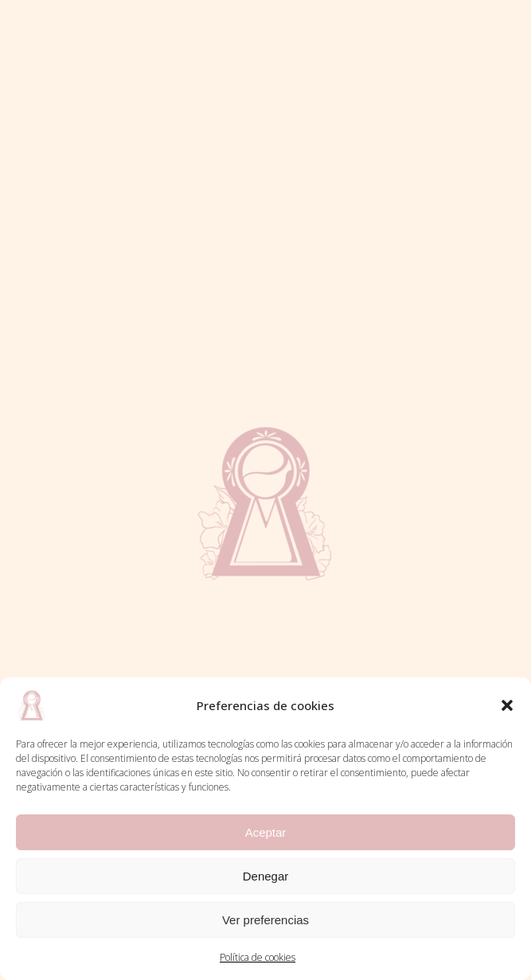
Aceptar (266, 832)
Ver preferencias (265, 920)
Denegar (266, 876)
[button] (507, 705)
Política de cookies (258, 957)
